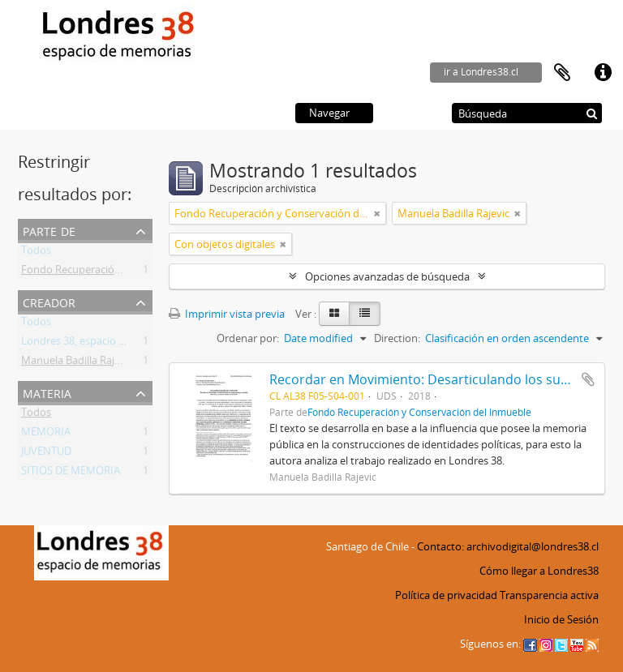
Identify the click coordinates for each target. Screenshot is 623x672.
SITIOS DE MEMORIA (71, 473)
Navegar (329, 113)
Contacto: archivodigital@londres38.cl (508, 546)
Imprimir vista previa (227, 314)
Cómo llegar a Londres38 (539, 571)
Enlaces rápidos (603, 73)
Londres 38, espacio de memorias (101, 344)
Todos (36, 253)
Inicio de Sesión (561, 619)
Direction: (397, 338)
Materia (47, 392)
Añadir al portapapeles (588, 379)
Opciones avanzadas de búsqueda (387, 276)
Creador (49, 301)
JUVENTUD (46, 454)
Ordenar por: (248, 338)
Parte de (49, 230)
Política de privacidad (446, 595)
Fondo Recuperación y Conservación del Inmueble (419, 412)
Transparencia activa (549, 595)
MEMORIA (46, 434)
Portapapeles (562, 73)
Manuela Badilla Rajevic (77, 363)
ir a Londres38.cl (481, 72)
